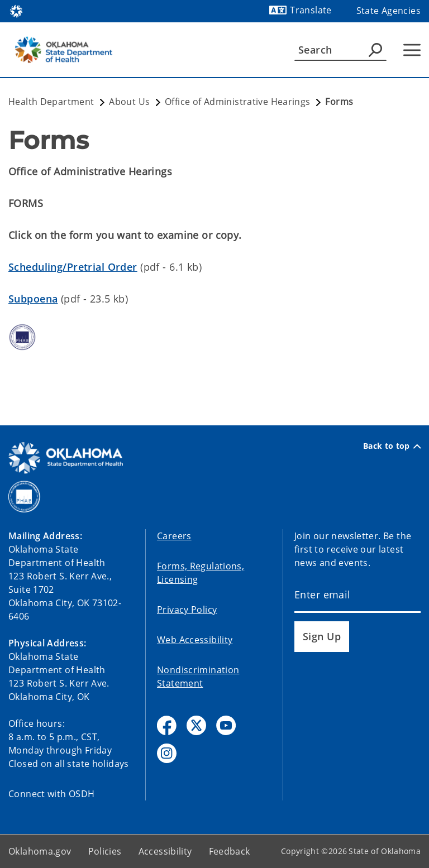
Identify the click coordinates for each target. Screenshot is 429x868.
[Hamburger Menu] (412, 50)
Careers (174, 536)
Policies (105, 851)
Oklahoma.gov (40, 851)
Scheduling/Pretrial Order (73, 267)
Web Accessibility (195, 640)
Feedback (230, 851)
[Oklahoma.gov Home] (16, 10)
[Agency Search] (375, 50)
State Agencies (389, 11)
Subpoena (33, 299)
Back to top (392, 446)
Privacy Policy (187, 610)
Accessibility (165, 851)
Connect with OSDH (52, 794)
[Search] (340, 50)
